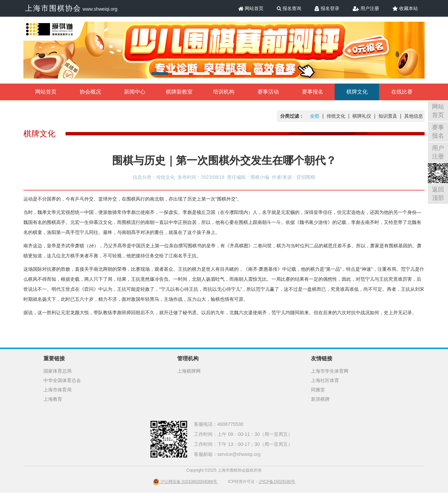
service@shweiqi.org (239, 454)
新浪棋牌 (320, 399)
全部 (315, 116)
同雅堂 (318, 390)
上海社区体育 (325, 380)
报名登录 (327, 8)
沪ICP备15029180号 (277, 482)
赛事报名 (313, 92)
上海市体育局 (58, 390)
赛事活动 (268, 92)
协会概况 (90, 92)
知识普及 (388, 116)
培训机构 (224, 92)
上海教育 (53, 399)
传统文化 (336, 116)
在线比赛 (402, 92)
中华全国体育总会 (62, 380)
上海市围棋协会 (53, 8)
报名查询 (289, 8)
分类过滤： (292, 116)
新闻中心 (135, 92)
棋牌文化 (357, 92)
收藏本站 (405, 8)
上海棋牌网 (189, 371)
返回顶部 (438, 194)
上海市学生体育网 (330, 371)
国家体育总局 (58, 371)
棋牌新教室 (179, 92)
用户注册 (366, 8)
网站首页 (251, 8)
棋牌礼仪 (362, 116)
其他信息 (414, 116)
